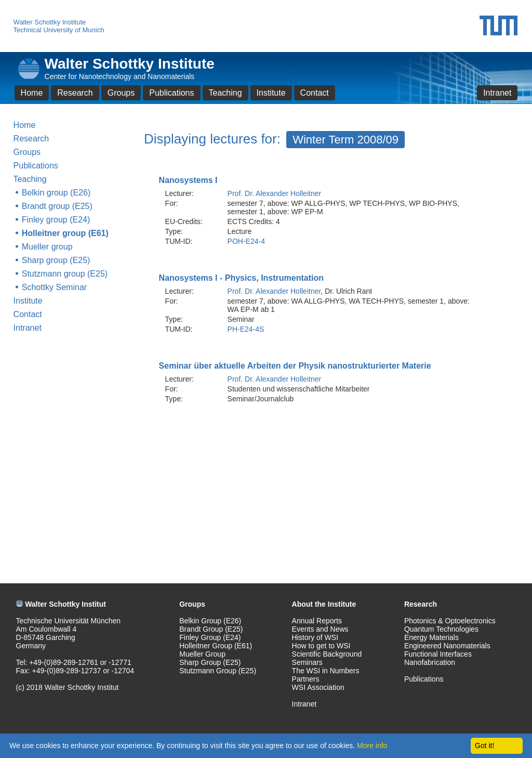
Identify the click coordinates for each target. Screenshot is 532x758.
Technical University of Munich (59, 30)
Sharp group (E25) (56, 260)
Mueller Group (202, 654)
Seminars (307, 662)
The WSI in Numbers (326, 671)
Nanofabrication (430, 662)
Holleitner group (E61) (65, 233)
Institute (271, 93)
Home (32, 93)
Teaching (225, 93)
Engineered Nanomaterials (447, 646)
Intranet (497, 93)
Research (75, 93)
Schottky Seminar (54, 287)
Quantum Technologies (441, 629)
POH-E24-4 (246, 241)
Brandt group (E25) (57, 206)
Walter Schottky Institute (50, 22)
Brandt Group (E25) (211, 629)
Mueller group (47, 247)
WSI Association (318, 687)
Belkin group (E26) (56, 193)
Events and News (320, 629)
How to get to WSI (321, 646)
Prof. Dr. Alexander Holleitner (275, 193)
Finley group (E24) (56, 220)
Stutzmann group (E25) (65, 274)
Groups (121, 93)
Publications (171, 93)
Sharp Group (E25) (210, 662)
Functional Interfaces (438, 654)
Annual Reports (317, 621)
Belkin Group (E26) (210, 621)
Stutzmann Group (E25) (218, 671)
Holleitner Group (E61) (216, 646)
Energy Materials (431, 637)
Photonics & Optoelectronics (450, 621)
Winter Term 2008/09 (345, 140)
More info (372, 746)
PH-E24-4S (246, 329)
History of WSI (315, 637)
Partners (306, 679)
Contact (315, 93)
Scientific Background (327, 654)
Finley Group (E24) (210, 637)
